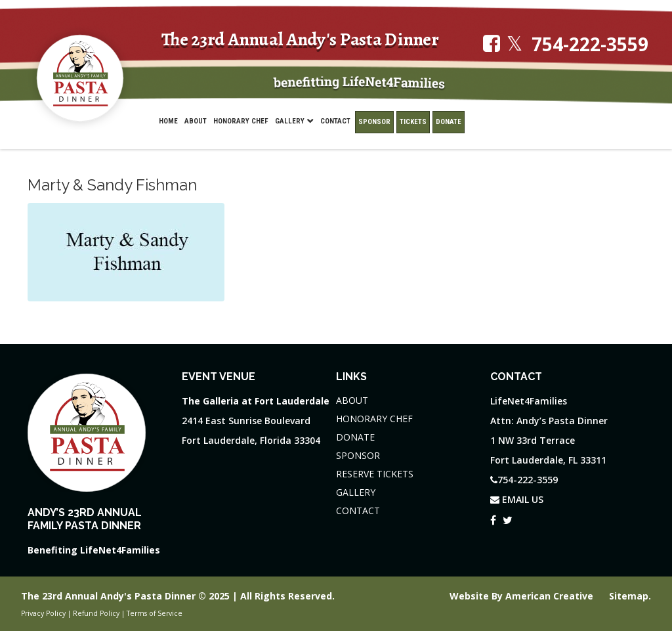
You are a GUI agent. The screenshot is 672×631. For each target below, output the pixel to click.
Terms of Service (155, 613)
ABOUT (352, 400)
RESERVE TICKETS (375, 474)
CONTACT (358, 511)
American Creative (551, 596)
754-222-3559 (590, 44)
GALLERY (356, 492)
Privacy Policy (43, 613)
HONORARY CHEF (374, 419)
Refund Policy (96, 613)
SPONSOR (358, 455)
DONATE (355, 437)
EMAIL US (517, 499)
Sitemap (629, 596)
